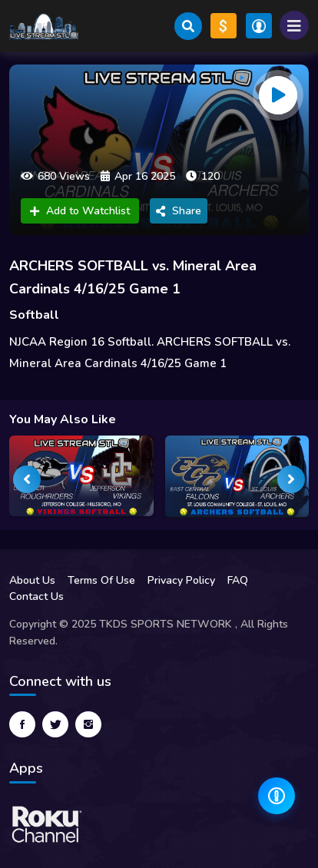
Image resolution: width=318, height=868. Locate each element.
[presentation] (27, 479)
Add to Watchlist (80, 211)
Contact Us (36, 596)
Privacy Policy (181, 580)
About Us (32, 580)
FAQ (238, 580)
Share (179, 211)
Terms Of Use (101, 580)
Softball (34, 315)
